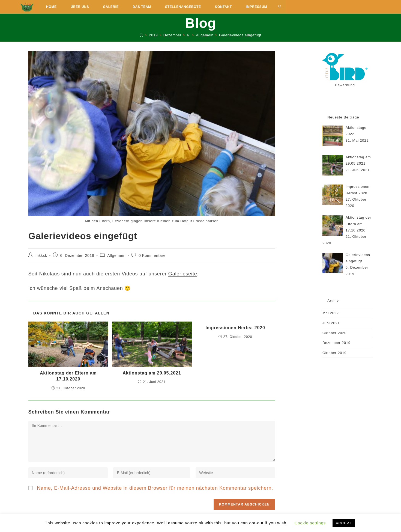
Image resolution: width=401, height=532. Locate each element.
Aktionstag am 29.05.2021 (152, 373)
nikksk (41, 255)
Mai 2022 (331, 313)
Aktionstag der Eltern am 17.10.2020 (68, 376)
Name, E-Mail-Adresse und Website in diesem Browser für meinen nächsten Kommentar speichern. (155, 488)
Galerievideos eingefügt (240, 35)
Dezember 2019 (336, 343)
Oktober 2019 (334, 353)
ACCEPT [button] (344, 523)
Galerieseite (183, 274)
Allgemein (116, 255)
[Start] (142, 35)
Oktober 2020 (334, 333)
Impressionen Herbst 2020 (235, 328)
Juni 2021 (331, 323)
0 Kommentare (152, 255)
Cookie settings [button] (310, 523)
